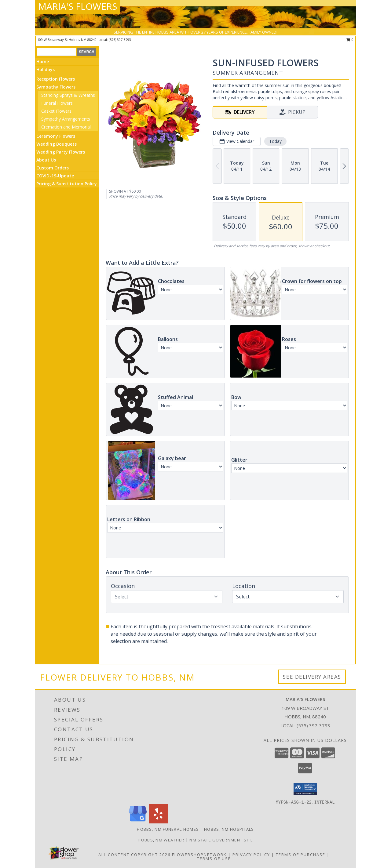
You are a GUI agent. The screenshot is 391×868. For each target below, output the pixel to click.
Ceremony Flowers (56, 136)
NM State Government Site (221, 840)
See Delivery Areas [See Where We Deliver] (312, 677)
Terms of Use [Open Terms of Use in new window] (214, 859)
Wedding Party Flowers (61, 152)
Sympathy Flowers (56, 87)
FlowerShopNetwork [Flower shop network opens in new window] (199, 855)
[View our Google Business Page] (138, 822)
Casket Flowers (56, 111)
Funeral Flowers (57, 103)
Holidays (46, 69)
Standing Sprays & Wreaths (68, 95)
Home (43, 62)
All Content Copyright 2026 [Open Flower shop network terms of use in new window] (134, 855)
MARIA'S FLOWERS (78, 6)
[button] (305, 789)
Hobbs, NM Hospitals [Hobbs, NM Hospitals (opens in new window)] (229, 829)
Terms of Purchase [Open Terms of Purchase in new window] (301, 855)
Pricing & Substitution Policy (67, 184)
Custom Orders (53, 168)
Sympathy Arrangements (66, 119)
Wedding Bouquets (57, 144)
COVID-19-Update (55, 176)
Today (275, 141)
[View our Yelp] (159, 822)
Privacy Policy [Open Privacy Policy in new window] (251, 855)
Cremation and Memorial (66, 127)
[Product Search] (56, 52)
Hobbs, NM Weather (161, 840)
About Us (46, 160)
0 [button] (350, 40)
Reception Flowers (56, 79)
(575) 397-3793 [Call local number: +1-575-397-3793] (120, 40)
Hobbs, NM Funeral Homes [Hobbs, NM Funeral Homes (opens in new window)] (168, 829)
